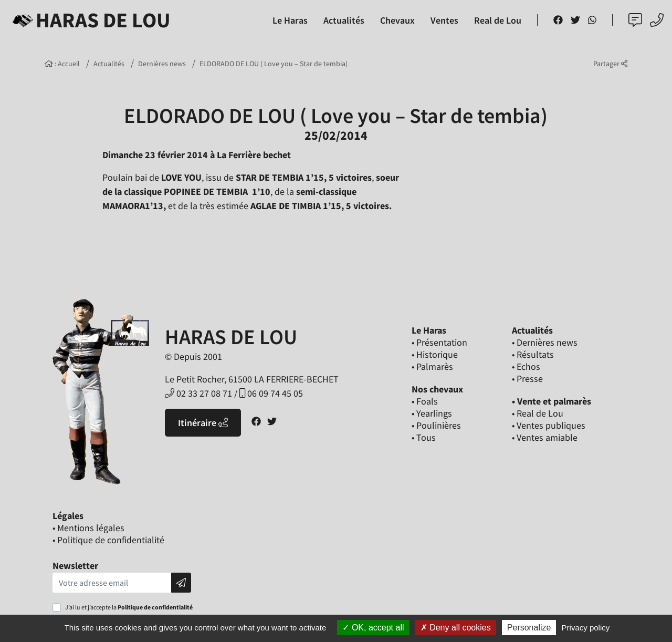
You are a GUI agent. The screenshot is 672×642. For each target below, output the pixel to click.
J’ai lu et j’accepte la (129, 607)
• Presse (527, 379)
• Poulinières (436, 425)
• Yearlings (432, 413)
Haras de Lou (90, 20)
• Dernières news (545, 342)
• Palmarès (432, 366)
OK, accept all (373, 628)
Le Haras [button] (290, 20)
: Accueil (62, 64)
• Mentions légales (88, 528)
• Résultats (533, 354)
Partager (610, 64)
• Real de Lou (538, 413)
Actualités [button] (344, 20)
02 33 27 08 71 (198, 393)
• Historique (435, 354)
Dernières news (162, 64)
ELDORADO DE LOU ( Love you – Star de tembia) (274, 64)
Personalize (529, 628)
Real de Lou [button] (498, 20)
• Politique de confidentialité (108, 540)
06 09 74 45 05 (271, 393)
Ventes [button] (444, 20)
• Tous (424, 437)
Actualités (109, 64)
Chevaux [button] (397, 20)
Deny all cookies (456, 628)
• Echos (526, 366)
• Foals (425, 401)
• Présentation (439, 342)
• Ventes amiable (545, 437)
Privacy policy (586, 628)
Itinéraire (203, 423)
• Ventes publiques (549, 425)
